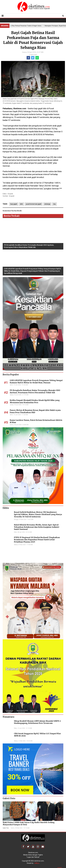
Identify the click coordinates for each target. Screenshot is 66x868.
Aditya (37, 863)
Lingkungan (33, 54)
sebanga (47, 204)
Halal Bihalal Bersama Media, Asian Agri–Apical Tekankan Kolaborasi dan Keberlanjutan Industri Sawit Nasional (37, 527)
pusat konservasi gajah (34, 204)
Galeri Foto (6, 828)
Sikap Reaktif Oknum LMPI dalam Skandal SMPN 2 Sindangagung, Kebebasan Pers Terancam (37, 722)
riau (54, 204)
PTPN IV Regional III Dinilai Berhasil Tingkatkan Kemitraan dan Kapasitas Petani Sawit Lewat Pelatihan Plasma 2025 (37, 540)
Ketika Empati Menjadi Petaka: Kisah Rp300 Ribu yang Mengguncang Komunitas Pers (35, 401)
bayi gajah (14, 204)
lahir (22, 204)
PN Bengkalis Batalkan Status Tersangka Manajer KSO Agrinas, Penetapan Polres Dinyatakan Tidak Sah (35, 391)
